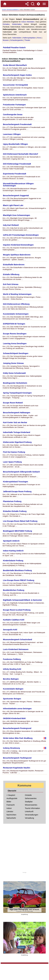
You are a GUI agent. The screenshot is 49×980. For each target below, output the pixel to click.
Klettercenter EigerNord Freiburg (17, 442)
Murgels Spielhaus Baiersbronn (17, 255)
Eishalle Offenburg (11, 274)
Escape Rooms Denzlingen (15, 334)
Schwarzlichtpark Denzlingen (16, 353)
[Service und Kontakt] (38, 4)
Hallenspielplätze (29, 38)
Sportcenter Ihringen (12, 699)
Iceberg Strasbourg (11, 748)
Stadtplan (29, 802)
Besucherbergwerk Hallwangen (17, 413)
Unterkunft (29, 811)
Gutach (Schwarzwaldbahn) (10, 10)
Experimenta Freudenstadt (15, 174)
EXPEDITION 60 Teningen (14, 324)
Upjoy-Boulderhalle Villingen (15, 144)
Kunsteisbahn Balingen (13, 689)
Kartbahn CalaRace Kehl (14, 620)
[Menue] (44, 4)
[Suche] (33, 4)
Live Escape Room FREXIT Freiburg (19, 580)
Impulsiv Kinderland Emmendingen (18, 245)
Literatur (10, 811)
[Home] (5, 4)
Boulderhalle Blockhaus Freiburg (17, 570)
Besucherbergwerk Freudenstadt (17, 124)
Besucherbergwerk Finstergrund (17, 728)
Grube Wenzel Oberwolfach (15, 65)
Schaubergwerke (17, 40)
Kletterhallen (17, 24)
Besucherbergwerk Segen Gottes (17, 75)
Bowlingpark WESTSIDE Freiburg (18, 531)
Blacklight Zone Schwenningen (17, 215)
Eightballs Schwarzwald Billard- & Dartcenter (23, 600)
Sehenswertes (31, 798)
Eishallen (6, 24)
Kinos (39, 38)
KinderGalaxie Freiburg (13, 561)
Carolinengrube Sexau (13, 114)
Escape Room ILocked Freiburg (17, 610)
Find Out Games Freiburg (14, 452)
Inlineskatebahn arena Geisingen (17, 709)
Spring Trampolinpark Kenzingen (17, 393)
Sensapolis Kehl (10, 630)
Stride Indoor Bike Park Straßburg (18, 738)
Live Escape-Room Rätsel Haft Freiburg (20, 521)
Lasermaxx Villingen (12, 134)
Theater (27, 40)
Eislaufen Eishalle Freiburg (15, 511)
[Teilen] (27, 4)
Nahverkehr (11, 818)
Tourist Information (32, 808)
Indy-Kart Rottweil (11, 225)
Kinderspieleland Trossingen (15, 482)
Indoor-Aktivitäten (28, 22)
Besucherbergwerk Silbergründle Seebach (21, 472)
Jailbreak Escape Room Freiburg (17, 491)
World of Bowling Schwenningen (17, 294)
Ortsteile (28, 795)
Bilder (9, 802)
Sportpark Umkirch (11, 541)
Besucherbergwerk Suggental (16, 196)
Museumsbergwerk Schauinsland (18, 639)
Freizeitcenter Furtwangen (14, 105)
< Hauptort (11, 795)
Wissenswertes (31, 805)
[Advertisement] (25, 849)
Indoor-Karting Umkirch (13, 551)
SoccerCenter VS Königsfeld (15, 85)
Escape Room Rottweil (13, 403)
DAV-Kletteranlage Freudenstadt (17, 164)
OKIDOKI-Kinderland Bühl (14, 718)
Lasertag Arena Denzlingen (15, 343)
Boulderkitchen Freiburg (14, 590)
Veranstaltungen (32, 815)
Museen (6, 40)
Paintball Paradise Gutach (14, 48)
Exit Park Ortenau (11, 284)
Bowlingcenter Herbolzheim (15, 383)
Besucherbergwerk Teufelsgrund (17, 758)
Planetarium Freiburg (12, 501)
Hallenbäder (17, 38)
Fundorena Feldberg (12, 659)
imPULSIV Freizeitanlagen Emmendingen (21, 235)
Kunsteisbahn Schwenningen (16, 314)
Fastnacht (11, 805)
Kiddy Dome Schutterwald (14, 373)
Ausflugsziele (12, 798)
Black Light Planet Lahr (13, 205)
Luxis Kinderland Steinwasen (16, 649)
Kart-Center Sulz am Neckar (15, 422)
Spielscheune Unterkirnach (15, 95)
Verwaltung (29, 818)
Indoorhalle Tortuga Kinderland (17, 432)
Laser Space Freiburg (12, 462)
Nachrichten (11, 815)
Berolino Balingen (11, 679)
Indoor (9, 808)
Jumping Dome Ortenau (13, 363)
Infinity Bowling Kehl (12, 669)
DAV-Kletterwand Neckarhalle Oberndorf (20, 154)
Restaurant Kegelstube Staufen (17, 768)
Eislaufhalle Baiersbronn (14, 265)
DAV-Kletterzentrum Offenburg (16, 304)
